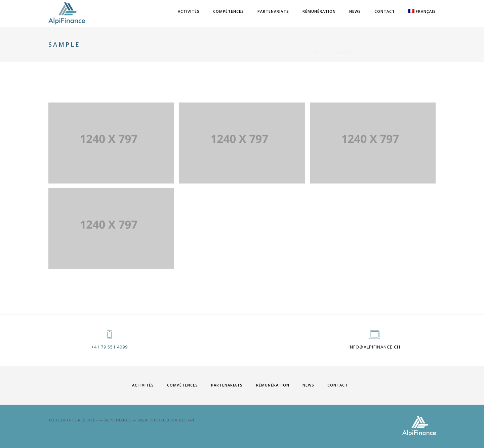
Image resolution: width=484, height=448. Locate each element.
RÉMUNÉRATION (319, 11)
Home (320, 45)
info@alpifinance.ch (374, 347)
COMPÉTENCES (229, 11)
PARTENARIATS (273, 11)
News (355, 11)
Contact (385, 11)
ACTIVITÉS (189, 11)
